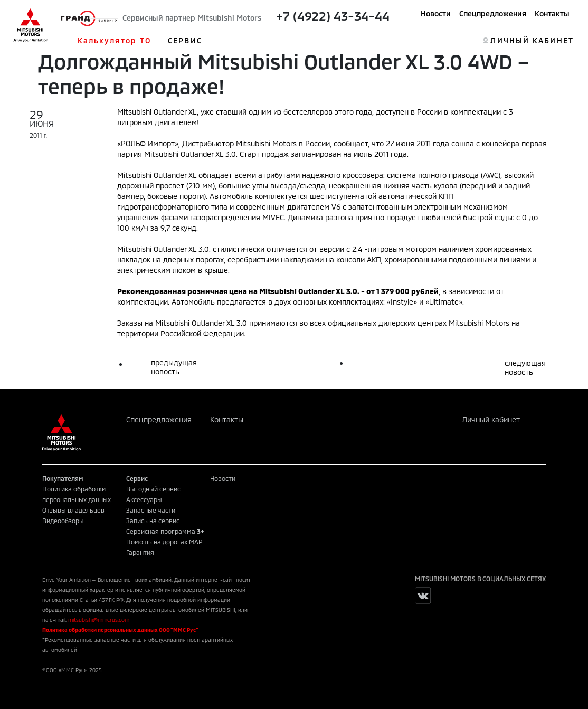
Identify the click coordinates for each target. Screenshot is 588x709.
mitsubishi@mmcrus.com (99, 620)
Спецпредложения (493, 13)
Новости (436, 13)
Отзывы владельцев (73, 510)
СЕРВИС (185, 40)
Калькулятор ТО (114, 40)
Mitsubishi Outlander (297, 291)
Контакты (552, 13)
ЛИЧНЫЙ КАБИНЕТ (532, 40)
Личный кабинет (491, 419)
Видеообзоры (63, 521)
